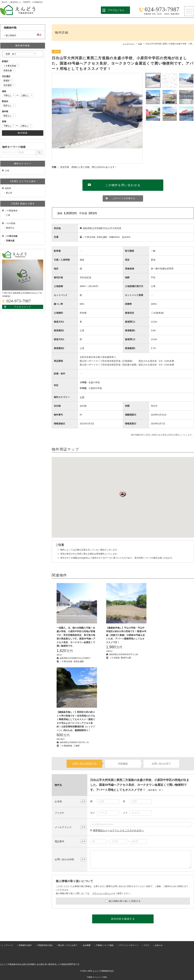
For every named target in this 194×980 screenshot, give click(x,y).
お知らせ (159, 945)
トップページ (7, 945)
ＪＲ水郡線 (10, 223)
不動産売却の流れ (45, 945)
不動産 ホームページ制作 (97, 977)
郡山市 (9, 193)
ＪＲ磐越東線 (11, 211)
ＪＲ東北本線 (11, 236)
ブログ (146, 945)
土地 (82, 397)
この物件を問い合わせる (123, 185)
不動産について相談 (105, 945)
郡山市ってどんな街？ (68, 945)
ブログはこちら (116, 10)
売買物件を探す (25, 945)
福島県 (8, 188)
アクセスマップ (23, 307)
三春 (8, 215)
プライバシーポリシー (103, 893)
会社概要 (87, 945)
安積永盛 (10, 241)
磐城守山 (10, 228)
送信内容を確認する (123, 919)
